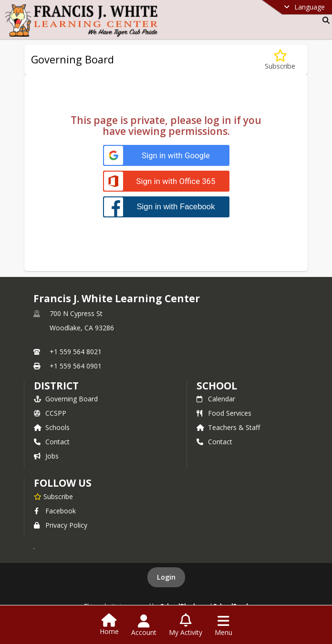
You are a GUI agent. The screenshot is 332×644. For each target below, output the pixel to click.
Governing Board (66, 399)
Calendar (216, 399)
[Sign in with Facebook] (166, 207)
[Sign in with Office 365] (166, 181)
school (217, 386)
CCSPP (50, 413)
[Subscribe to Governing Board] (280, 60)
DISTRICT (56, 386)
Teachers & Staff (228, 427)
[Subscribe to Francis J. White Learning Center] (53, 496)
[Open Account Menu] (144, 625)
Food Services (224, 413)
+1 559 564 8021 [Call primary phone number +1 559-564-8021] (76, 352)
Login (166, 577)
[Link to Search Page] (324, 20)
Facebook (55, 511)
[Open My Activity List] (186, 625)
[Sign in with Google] (166, 156)
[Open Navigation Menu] (223, 625)
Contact (52, 442)
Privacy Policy (61, 525)
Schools (52, 427)
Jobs (46, 456)
